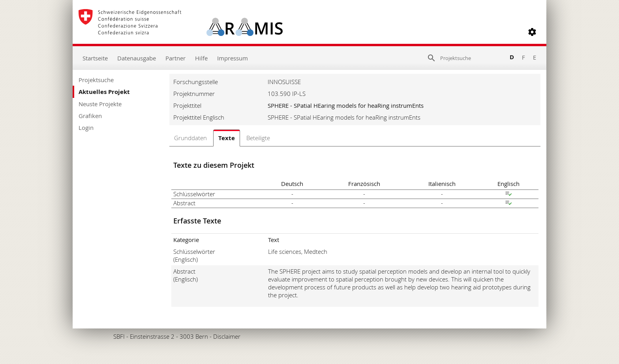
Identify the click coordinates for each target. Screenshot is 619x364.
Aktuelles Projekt (104, 92)
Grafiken (90, 116)
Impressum (233, 58)
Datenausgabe (137, 58)
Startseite (95, 58)
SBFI (119, 336)
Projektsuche (96, 80)
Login (86, 128)
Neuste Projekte (100, 104)
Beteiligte (258, 138)
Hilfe (201, 58)
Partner (175, 58)
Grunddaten (190, 138)
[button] (532, 32)
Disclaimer (227, 336)
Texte (227, 138)
